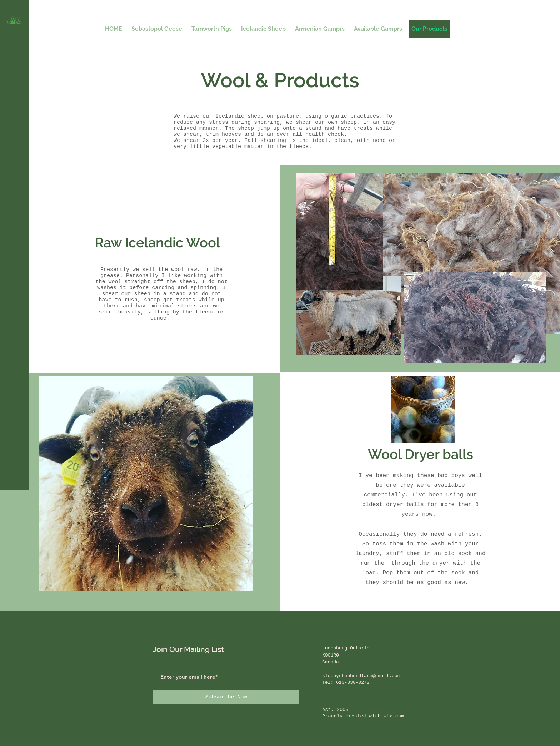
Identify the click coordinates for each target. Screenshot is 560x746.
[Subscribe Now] (226, 697)
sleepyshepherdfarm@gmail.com (361, 676)
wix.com (394, 716)
